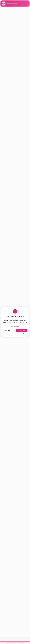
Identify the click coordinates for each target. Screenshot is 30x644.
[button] (27, 3)
